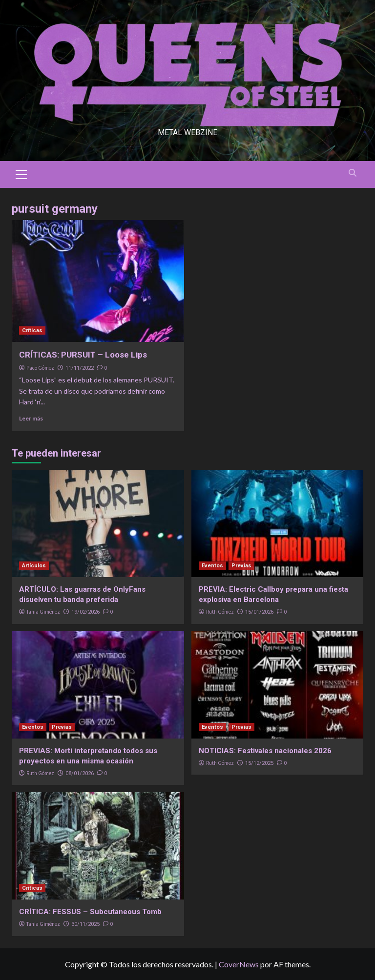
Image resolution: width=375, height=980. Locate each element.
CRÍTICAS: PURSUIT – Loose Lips (83, 355)
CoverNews (239, 964)
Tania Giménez (43, 612)
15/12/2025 (259, 763)
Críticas (32, 330)
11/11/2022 (80, 368)
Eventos (212, 566)
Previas (241, 566)
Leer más (31, 418)
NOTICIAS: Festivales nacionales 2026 (265, 751)
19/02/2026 (85, 612)
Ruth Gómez (220, 612)
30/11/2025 (85, 924)
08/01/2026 (80, 773)
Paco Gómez (40, 368)
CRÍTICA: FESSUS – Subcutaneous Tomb (90, 912)
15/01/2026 (259, 612)
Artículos (34, 566)
